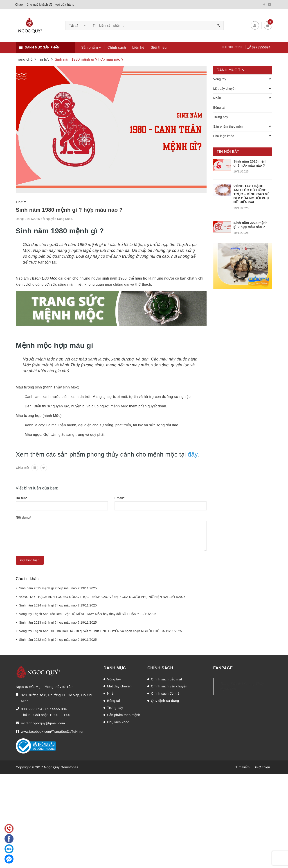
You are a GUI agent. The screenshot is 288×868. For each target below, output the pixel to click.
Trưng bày (221, 117)
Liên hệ (138, 47)
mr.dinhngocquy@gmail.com (43, 723)
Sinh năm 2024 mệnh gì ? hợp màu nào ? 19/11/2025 (58, 605)
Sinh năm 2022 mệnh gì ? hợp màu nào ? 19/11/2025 (58, 640)
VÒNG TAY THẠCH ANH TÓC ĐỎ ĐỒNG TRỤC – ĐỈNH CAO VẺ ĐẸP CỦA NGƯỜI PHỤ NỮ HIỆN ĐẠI (251, 194)
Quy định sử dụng (165, 701)
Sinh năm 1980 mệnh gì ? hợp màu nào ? (69, 210)
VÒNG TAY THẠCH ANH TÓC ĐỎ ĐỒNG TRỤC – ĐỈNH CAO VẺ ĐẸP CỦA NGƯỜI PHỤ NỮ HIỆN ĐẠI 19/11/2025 (102, 597)
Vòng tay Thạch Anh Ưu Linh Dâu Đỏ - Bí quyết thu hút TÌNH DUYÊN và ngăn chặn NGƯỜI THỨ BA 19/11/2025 (101, 631)
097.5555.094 (56, 709)
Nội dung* (23, 517)
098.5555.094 (32, 709)
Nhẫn (217, 98)
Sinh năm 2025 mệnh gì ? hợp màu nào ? (251, 163)
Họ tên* (21, 498)
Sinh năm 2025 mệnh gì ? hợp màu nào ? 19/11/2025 (58, 588)
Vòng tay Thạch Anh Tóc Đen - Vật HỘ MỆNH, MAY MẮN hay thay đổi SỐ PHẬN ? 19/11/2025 (88, 614)
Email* (119, 498)
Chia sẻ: (22, 468)
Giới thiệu (159, 47)
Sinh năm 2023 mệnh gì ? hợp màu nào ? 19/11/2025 (58, 622)
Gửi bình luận (30, 560)
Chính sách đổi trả (165, 693)
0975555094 (261, 47)
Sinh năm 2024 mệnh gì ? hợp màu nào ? (251, 225)
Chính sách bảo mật (166, 679)
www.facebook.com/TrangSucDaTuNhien (53, 731)
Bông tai (219, 108)
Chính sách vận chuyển (169, 686)
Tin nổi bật (228, 151)
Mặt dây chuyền (225, 89)
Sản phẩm (91, 47)
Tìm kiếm (242, 767)
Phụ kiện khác (224, 136)
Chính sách (117, 47)
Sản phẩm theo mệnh (229, 126)
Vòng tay (220, 79)
